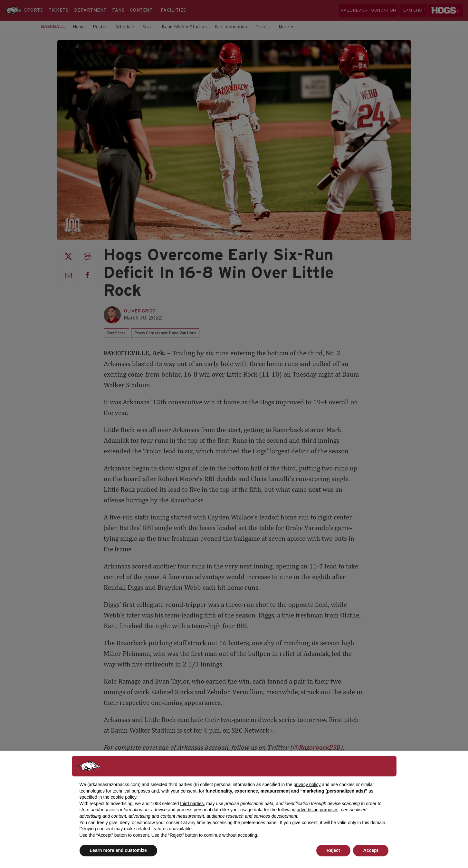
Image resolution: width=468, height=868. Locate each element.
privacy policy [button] (307, 784)
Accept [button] (371, 850)
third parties (192, 804)
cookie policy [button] (124, 797)
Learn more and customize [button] (118, 850)
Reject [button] (333, 850)
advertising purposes (317, 810)
